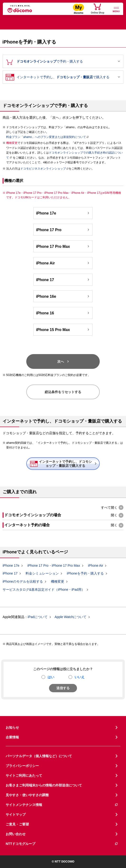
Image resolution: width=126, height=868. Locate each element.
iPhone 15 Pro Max (63, 330)
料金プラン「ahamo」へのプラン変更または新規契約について (46, 137)
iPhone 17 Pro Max (63, 246)
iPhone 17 (63, 280)
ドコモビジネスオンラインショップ (43, 169)
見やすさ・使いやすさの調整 (27, 795)
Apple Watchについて (70, 617)
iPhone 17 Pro (63, 230)
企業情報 (12, 737)
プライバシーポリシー (22, 766)
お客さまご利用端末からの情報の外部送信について (44, 785)
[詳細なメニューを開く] (116, 9)
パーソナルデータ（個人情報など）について (39, 756)
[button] (112, 508)
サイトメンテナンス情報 (62, 805)
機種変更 (58, 582)
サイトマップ (16, 814)
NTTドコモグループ (62, 844)
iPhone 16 (63, 313)
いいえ (80, 677)
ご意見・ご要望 (17, 824)
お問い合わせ (16, 834)
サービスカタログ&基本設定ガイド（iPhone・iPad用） (44, 590)
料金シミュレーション (42, 574)
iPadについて (38, 617)
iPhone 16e (63, 296)
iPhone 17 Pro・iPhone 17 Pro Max (54, 566)
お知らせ (12, 727)
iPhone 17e (63, 213)
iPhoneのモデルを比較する (23, 582)
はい (51, 677)
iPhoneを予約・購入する (85, 574)
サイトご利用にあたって (24, 775)
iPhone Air (63, 263)
